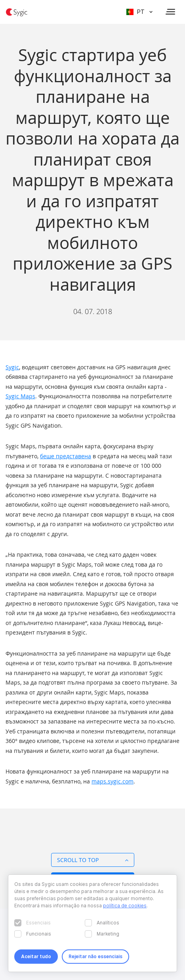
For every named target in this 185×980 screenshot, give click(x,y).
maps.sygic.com (113, 781)
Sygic (12, 367)
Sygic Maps (20, 396)
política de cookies (125, 906)
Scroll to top (93, 860)
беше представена (66, 456)
